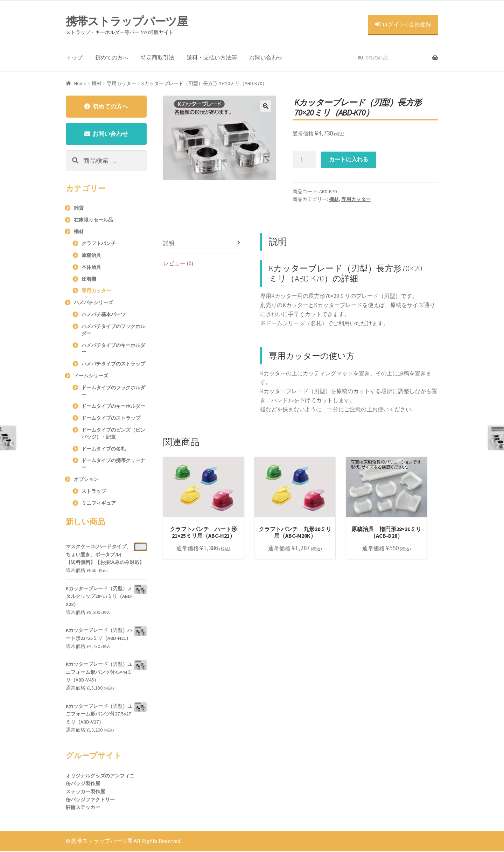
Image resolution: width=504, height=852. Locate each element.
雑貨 (79, 209)
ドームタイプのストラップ (111, 419)
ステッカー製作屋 (85, 792)
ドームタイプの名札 (104, 450)
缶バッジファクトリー (90, 801)
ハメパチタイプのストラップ (113, 365)
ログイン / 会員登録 (403, 24)
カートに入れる (349, 159)
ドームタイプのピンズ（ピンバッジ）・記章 (113, 434)
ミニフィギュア (99, 504)
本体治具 (91, 268)
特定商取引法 (157, 57)
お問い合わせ (266, 57)
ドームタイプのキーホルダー (113, 407)
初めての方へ (112, 57)
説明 (169, 243)
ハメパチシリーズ (93, 304)
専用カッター (121, 83)
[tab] (204, 243)
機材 (97, 83)
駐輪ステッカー (83, 809)
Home (80, 83)
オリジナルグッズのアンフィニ (100, 777)
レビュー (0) (178, 263)
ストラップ (94, 492)
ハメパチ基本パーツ (104, 315)
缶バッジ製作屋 (83, 785)
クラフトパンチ (99, 245)
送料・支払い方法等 (212, 57)
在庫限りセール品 (93, 221)
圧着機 (89, 280)
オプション (86, 480)
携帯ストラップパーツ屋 (127, 21)
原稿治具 (91, 256)
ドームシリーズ (91, 377)
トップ (74, 57)
